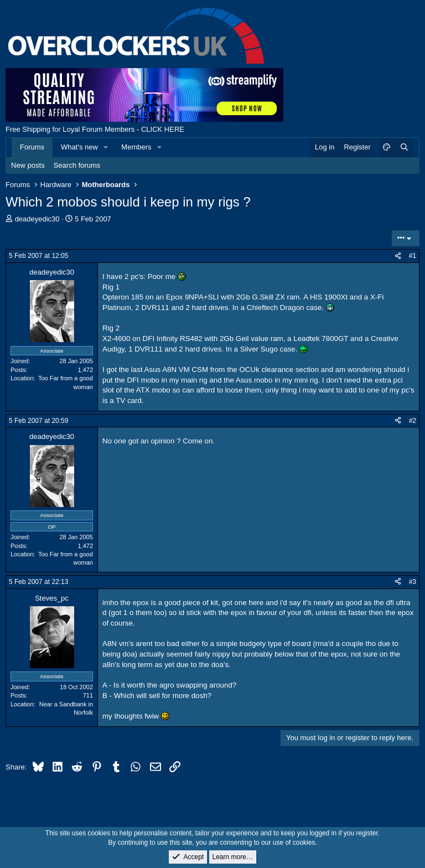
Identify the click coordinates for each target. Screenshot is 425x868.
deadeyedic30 (37, 219)
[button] (106, 147)
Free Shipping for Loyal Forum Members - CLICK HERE (95, 129)
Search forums (77, 165)
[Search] (404, 147)
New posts (28, 165)
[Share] (398, 256)
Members (136, 147)
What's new (79, 147)
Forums (32, 147)
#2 (413, 421)
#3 (413, 582)
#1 (413, 256)
